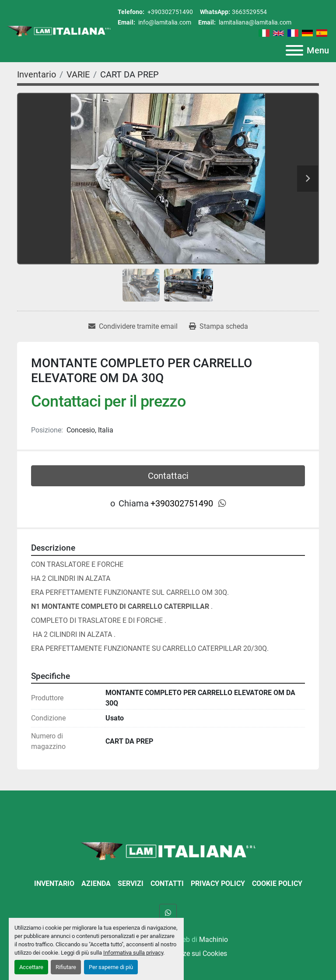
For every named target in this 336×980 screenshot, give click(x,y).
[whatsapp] (222, 503)
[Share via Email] (133, 327)
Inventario (54, 883)
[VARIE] (78, 74)
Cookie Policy (277, 883)
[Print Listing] (219, 327)
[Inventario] (37, 74)
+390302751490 (170, 12)
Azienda (96, 883)
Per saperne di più (111, 967)
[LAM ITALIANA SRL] (168, 851)
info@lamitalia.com (164, 22)
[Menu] (294, 50)
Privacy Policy (218, 883)
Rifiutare (66, 967)
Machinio (213, 940)
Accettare (31, 967)
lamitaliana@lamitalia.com (254, 22)
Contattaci (168, 476)
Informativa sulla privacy (133, 953)
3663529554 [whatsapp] (249, 12)
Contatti (167, 883)
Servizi (131, 883)
